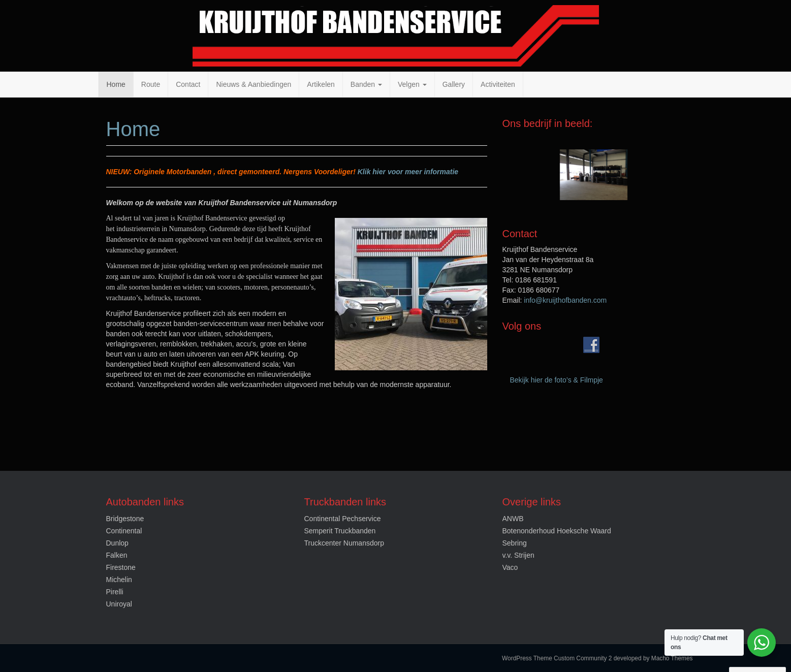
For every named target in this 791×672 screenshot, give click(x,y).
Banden (366, 84)
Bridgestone (125, 519)
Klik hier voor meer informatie (408, 172)
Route (151, 84)
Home (116, 84)
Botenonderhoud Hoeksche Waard (557, 531)
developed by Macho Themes (653, 658)
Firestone (121, 567)
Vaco (510, 567)
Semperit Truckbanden (340, 531)
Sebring (515, 543)
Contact (188, 84)
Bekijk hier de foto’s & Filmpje (557, 380)
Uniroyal (119, 604)
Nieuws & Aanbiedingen (254, 84)
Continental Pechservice (343, 519)
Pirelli (115, 592)
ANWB (513, 519)
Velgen (412, 84)
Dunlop (117, 543)
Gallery (454, 84)
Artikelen (321, 84)
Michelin (119, 580)
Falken (117, 555)
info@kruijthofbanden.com (565, 300)
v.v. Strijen (518, 555)
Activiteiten (498, 84)
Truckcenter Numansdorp (344, 543)
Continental (124, 531)
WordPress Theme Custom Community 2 (557, 658)
